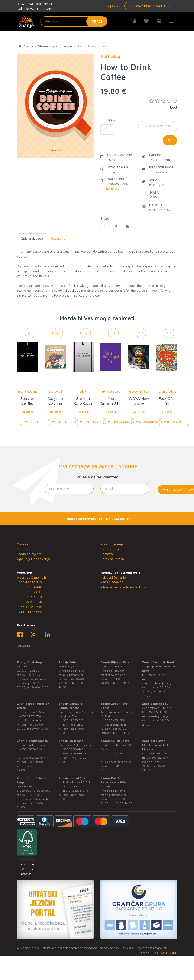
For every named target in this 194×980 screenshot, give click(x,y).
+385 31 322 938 (114, 753)
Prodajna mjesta (29, 554)
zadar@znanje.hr (116, 724)
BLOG (21, 4)
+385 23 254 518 (29, 597)
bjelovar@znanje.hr (159, 758)
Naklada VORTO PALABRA (36, 8)
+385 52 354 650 (30, 607)
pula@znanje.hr (73, 675)
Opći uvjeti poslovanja (33, 559)
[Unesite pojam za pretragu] (74, 21)
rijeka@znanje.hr (116, 675)
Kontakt (23, 549)
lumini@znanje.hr (74, 724)
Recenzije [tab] (58, 238)
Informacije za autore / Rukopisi (124, 587)
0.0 (163, 104)
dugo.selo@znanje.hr (35, 799)
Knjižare (112, 6)
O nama (23, 544)
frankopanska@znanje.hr (33, 758)
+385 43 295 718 (29, 582)
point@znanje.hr (116, 795)
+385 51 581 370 (156, 712)
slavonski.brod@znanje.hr (159, 683)
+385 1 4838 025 (31, 795)
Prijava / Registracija (147, 6)
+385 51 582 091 (29, 592)
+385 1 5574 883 (31, 749)
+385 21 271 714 (30, 716)
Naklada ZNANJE (41, 4)
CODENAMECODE (164, 953)
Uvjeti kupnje (110, 549)
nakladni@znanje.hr (115, 577)
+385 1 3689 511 (113, 582)
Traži (97, 21)
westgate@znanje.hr (76, 753)
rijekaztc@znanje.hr (159, 716)
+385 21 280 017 (73, 786)
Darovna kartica (112, 559)
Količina (110, 120)
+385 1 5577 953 (29, 611)
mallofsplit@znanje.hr (77, 791)
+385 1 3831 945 (114, 791)
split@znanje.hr (31, 720)
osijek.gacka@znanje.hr (116, 762)
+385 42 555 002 (73, 720)
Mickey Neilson (139, 391)
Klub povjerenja (112, 544)
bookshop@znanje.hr (35, 679)
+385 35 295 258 (29, 602)
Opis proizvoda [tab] (32, 238)
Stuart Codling (27, 391)
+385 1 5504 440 (30, 587)
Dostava (107, 554)
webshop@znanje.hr (32, 577)
